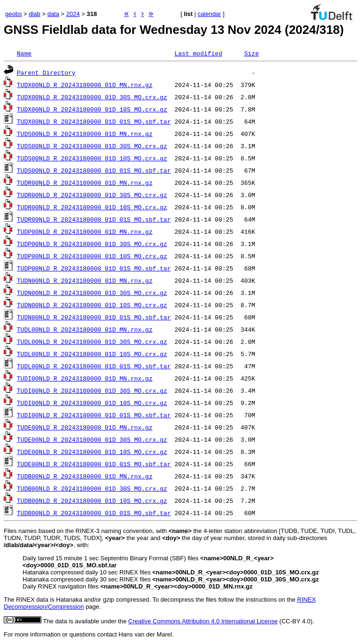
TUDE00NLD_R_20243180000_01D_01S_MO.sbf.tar (94, 464)
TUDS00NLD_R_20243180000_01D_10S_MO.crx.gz (92, 158)
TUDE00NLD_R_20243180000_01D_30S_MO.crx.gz (92, 439)
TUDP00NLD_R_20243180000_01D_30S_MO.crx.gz (92, 244)
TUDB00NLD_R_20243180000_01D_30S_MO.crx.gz (92, 488)
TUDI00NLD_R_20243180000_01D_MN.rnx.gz (85, 378)
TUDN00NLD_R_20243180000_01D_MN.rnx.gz (85, 280)
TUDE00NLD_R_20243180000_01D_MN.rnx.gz (85, 427)
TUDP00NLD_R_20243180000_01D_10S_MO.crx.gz (92, 256)
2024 (73, 14)
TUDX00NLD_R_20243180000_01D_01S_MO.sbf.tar (94, 121)
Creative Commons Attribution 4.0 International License (203, 621)
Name (24, 53)
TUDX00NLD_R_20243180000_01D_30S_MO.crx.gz (92, 97)
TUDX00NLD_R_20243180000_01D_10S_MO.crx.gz (92, 109)
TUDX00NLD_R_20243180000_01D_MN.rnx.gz (85, 85)
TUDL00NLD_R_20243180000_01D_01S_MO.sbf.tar (94, 366)
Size (251, 53)
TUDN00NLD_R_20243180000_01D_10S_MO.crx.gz (92, 305)
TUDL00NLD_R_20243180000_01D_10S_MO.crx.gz (92, 354)
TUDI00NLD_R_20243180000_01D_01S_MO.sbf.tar (94, 415)
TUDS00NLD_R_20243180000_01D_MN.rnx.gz (85, 134)
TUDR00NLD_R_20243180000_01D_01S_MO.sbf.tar (94, 219)
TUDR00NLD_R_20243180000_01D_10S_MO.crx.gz (92, 207)
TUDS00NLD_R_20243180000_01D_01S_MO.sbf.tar (94, 170)
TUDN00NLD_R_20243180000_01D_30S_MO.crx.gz (92, 293)
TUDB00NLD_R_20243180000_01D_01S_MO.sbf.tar (94, 513)
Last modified (198, 53)
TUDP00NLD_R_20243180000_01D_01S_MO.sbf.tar (94, 268)
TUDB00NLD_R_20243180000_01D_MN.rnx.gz (85, 476)
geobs (13, 14)
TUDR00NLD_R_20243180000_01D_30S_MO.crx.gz (92, 195)
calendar (210, 14)
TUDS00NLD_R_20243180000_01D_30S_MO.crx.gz (92, 146)
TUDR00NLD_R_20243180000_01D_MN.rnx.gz (85, 183)
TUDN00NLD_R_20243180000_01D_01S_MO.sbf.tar (94, 317)
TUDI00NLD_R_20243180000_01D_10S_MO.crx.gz (92, 403)
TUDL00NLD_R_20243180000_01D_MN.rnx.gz (85, 329)
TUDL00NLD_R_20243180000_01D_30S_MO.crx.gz (92, 342)
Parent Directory (46, 72)
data (53, 14)
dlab (35, 14)
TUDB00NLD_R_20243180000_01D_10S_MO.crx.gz (92, 501)
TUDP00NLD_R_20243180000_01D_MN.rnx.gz (85, 231)
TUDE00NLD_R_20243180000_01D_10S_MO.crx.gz (92, 452)
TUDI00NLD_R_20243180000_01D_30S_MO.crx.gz (92, 390)
